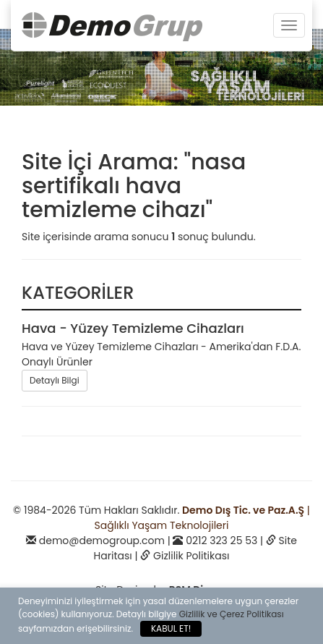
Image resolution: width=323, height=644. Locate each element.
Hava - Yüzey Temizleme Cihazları (133, 328)
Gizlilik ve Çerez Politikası (232, 614)
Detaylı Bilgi (55, 380)
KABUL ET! (171, 628)
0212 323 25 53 (221, 541)
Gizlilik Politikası (191, 556)
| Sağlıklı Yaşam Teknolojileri (202, 518)
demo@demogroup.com (102, 541)
